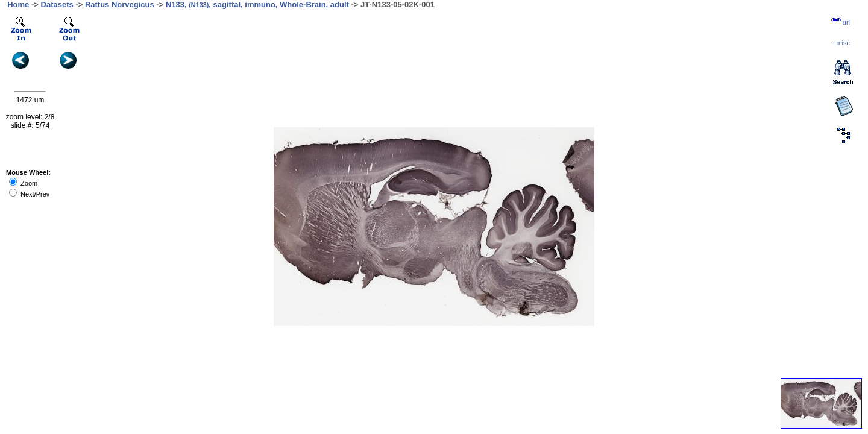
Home (18, 5)
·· (840, 43)
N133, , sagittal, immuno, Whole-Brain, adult (257, 5)
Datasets (57, 5)
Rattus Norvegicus (120, 5)
